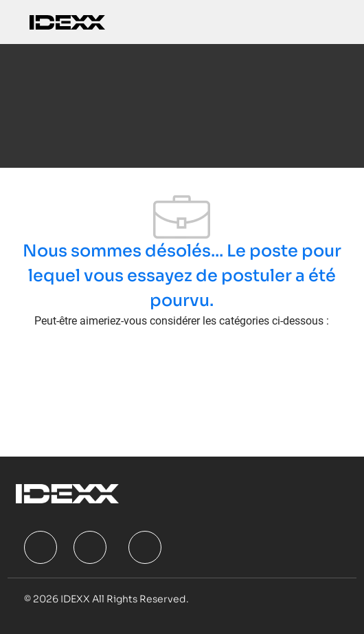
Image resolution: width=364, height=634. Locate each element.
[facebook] (41, 547)
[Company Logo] (67, 22)
